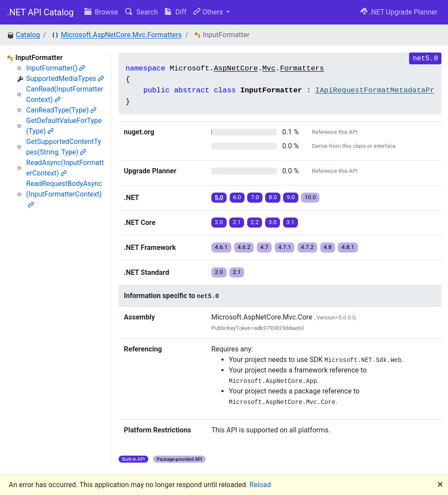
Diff (176, 12)
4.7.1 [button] (285, 247)
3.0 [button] (273, 222)
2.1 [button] (237, 222)
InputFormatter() (56, 68)
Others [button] (209, 12)
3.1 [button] (291, 222)
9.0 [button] (291, 197)
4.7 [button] (264, 247)
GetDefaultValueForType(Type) (64, 126)
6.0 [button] (237, 197)
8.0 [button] (273, 197)
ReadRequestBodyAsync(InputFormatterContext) (64, 194)
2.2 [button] (255, 222)
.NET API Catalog (40, 12)
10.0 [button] (310, 197)
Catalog (28, 35)
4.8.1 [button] (348, 247)
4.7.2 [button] (308, 247)
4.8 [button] (328, 247)
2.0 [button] (219, 222)
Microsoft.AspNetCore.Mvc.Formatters (121, 35)
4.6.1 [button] (221, 247)
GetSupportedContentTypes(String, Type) (64, 147)
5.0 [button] (219, 197)
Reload (260, 485)
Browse (101, 12)
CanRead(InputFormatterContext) (65, 94)
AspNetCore (236, 68)
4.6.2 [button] (244, 247)
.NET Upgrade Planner (399, 12)
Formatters (302, 68)
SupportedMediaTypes (65, 79)
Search (142, 12)
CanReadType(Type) (61, 110)
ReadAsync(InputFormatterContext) (65, 168)
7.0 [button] (255, 197)
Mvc (269, 68)
